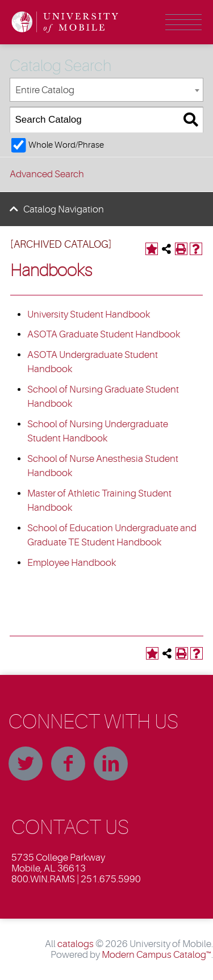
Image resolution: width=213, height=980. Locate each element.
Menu (183, 22)
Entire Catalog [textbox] (45, 90)
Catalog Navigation (64, 209)
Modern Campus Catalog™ (156, 955)
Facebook (68, 764)
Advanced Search (47, 174)
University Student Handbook (89, 314)
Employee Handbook (72, 563)
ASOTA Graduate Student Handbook (104, 334)
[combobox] (106, 90)
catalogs (76, 944)
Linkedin (111, 764)
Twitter (26, 764)
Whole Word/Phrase (66, 145)
